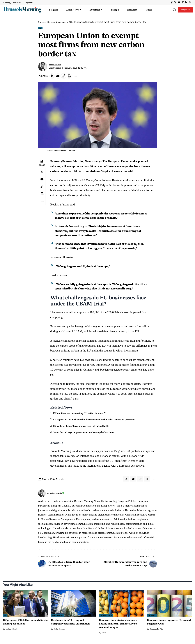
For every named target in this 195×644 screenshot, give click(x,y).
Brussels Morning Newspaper (54, 22)
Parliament (58, 617)
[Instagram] (183, 2)
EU (74, 22)
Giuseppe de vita (157, 631)
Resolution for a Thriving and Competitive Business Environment (70, 626)
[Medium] (190, 2)
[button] (174, 10)
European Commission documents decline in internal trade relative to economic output (121, 626)
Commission (106, 617)
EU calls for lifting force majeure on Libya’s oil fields (86, 427)
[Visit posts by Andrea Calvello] (43, 67)
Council (152, 617)
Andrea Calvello (56, 65)
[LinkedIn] (186, 2)
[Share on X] (53, 77)
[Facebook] (172, 2)
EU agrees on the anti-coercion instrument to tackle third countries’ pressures (101, 421)
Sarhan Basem (59, 635)
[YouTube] (179, 2)
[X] (175, 2)
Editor (104, 635)
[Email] (59, 77)
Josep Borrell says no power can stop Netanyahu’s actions (89, 434)
